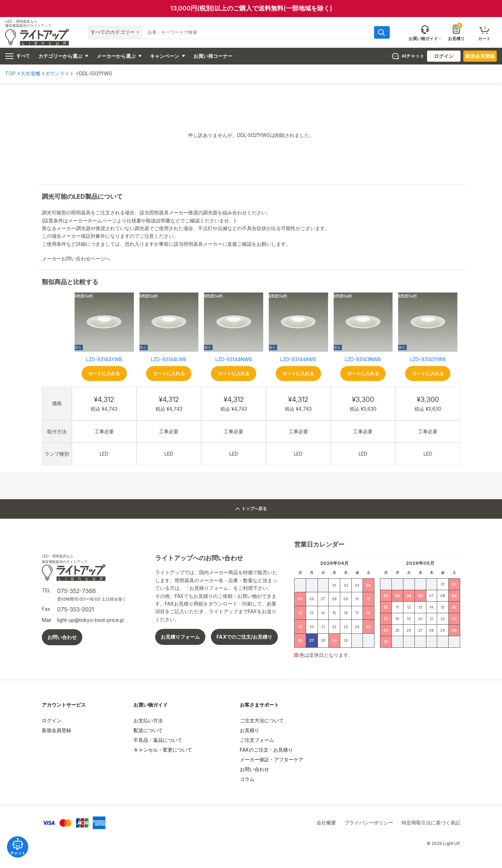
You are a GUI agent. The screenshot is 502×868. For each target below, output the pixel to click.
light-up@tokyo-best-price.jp (91, 620)
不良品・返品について (158, 740)
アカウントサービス (64, 705)
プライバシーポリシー (369, 823)
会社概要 (326, 823)
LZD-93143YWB (428, 359)
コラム (247, 779)
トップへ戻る (251, 509)
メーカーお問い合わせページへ (79, 258)
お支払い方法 (148, 720)
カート (484, 33)
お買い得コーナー (213, 56)
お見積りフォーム (180, 637)
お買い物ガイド (151, 705)
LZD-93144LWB (169, 359)
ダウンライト (60, 73)
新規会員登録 (480, 56)
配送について (148, 730)
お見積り (456, 32)
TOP (10, 73)
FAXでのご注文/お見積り (244, 637)
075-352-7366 (77, 591)
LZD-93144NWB (234, 359)
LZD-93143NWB (363, 359)
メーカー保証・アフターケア (272, 759)
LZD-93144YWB (104, 359)
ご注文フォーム (257, 740)
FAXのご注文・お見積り (266, 750)
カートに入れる (104, 374)
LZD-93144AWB (298, 359)
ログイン (444, 56)
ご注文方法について (262, 720)
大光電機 (30, 73)
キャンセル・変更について (163, 750)
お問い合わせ (62, 637)
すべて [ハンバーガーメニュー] (18, 56)
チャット (21, 843)
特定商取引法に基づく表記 (431, 823)
